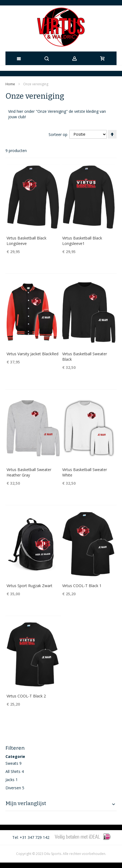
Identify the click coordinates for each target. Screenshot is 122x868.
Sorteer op (58, 134)
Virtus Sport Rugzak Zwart (29, 586)
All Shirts (13, 771)
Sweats (12, 763)
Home (11, 84)
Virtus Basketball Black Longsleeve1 (82, 241)
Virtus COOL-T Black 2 (26, 696)
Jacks (10, 780)
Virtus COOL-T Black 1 (82, 586)
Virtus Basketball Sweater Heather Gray (29, 472)
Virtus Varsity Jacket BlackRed (32, 354)
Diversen (13, 788)
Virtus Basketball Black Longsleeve (26, 241)
